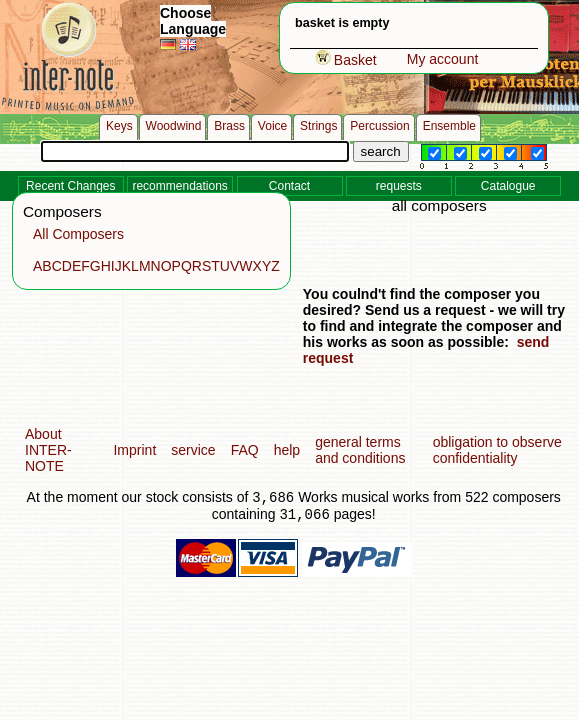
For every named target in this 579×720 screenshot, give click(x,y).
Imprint (134, 450)
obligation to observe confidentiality (497, 450)
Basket (346, 60)
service (193, 450)
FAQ (245, 450)
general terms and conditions (360, 450)
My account (443, 59)
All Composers (78, 234)
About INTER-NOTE (48, 450)
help (287, 450)
